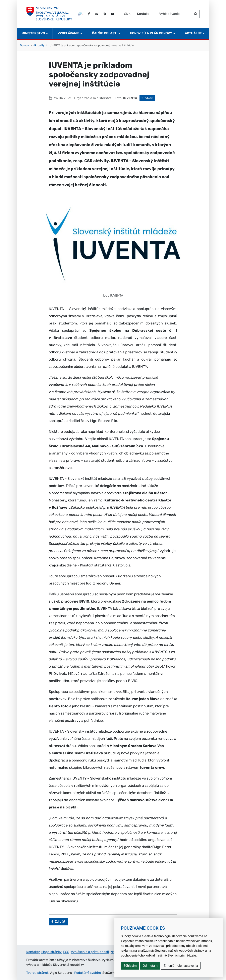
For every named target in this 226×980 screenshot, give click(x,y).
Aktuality (39, 45)
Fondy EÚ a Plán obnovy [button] (151, 33)
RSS (66, 952)
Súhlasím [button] (130, 966)
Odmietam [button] (150, 966)
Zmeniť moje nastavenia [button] (181, 966)
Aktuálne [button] (193, 33)
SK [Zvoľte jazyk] (126, 14)
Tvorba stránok (37, 973)
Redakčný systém (88, 973)
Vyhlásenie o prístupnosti (90, 952)
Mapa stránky (51, 952)
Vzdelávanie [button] (68, 33)
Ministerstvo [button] (33, 33)
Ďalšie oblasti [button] (105, 33)
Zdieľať (148, 98)
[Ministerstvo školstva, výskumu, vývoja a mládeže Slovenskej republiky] (49, 14)
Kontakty (33, 952)
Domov (24, 45)
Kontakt (143, 14)
